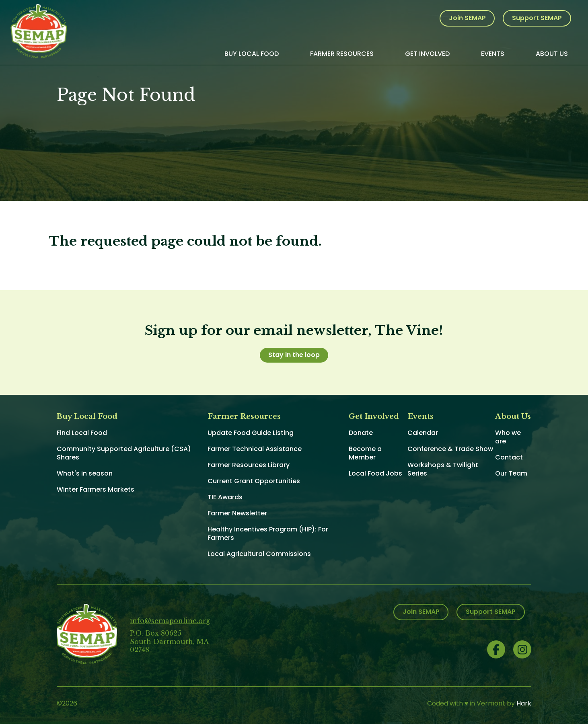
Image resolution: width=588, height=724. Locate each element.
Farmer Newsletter (237, 513)
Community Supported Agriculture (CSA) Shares (124, 453)
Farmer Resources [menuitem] (342, 54)
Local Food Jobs (375, 473)
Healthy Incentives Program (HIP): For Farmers (268, 533)
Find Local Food (82, 433)
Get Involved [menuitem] (427, 54)
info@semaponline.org (170, 621)
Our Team (511, 473)
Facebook (496, 649)
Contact (509, 457)
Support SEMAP (537, 18)
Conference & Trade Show (450, 449)
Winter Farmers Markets (96, 489)
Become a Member (365, 453)
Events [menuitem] (493, 54)
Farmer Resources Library (249, 465)
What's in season (85, 473)
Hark (524, 703)
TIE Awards (225, 497)
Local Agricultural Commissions (259, 554)
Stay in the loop (294, 355)
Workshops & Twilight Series (443, 469)
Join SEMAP (467, 18)
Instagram (522, 649)
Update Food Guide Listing (251, 433)
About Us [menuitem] (552, 54)
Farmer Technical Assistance (255, 449)
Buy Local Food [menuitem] (252, 54)
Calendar (423, 433)
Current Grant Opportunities (254, 481)
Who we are (508, 437)
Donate (361, 433)
